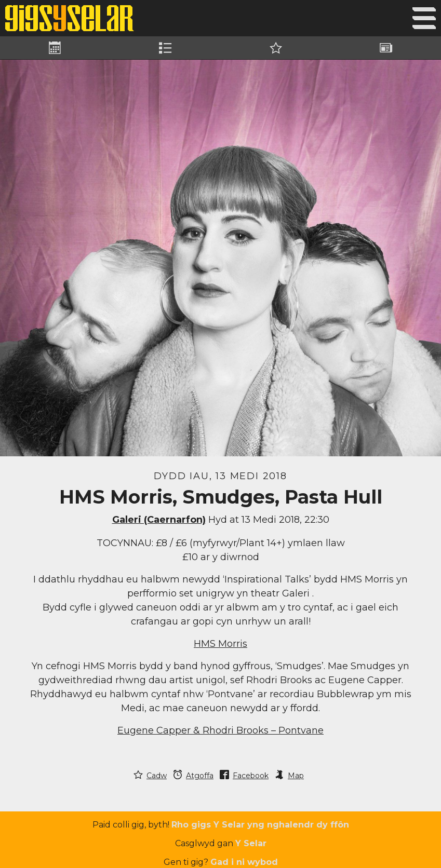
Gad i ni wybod (244, 862)
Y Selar (251, 843)
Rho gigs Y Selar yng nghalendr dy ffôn (260, 825)
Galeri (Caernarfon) (159, 520)
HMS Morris (220, 644)
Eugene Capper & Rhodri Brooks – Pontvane (220, 730)
